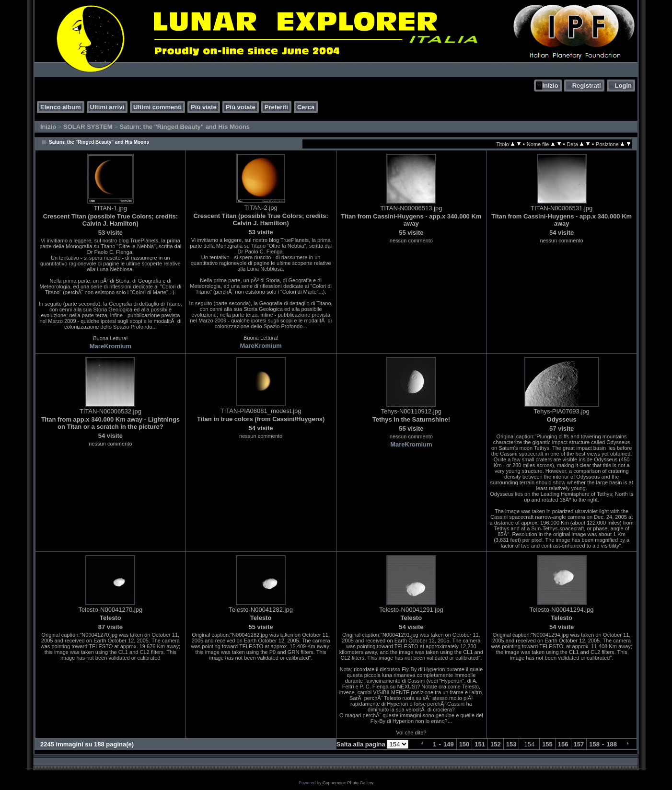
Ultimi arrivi (107, 107)
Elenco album (61, 107)
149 (449, 744)
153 (511, 744)
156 (563, 744)
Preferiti (276, 107)
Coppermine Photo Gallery (348, 783)
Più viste (203, 107)
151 (480, 744)
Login (623, 86)
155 (547, 744)
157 (579, 744)
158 (594, 744)
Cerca (306, 107)
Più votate (241, 107)
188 (612, 744)
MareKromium (110, 346)
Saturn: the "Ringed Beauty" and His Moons (185, 127)
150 (464, 744)
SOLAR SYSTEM (88, 127)
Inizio (550, 86)
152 (496, 744)
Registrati (587, 86)
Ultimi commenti (157, 107)
